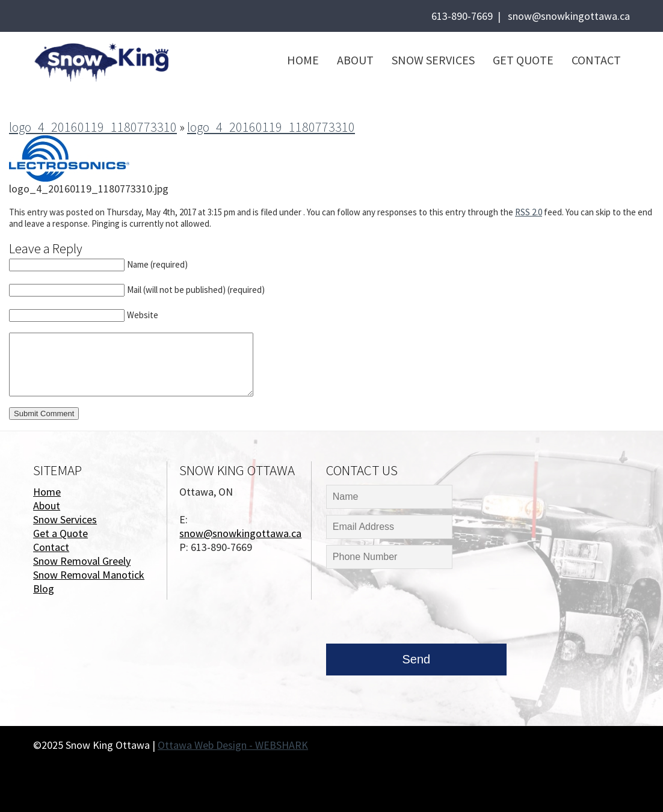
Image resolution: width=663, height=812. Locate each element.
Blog (44, 589)
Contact (596, 60)
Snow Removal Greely (82, 561)
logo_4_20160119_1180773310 (93, 127)
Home (303, 60)
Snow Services (433, 60)
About (355, 60)
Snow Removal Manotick (89, 575)
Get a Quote (60, 533)
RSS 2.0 (529, 212)
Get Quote (523, 60)
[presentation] (418, 609)
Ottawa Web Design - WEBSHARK (233, 745)
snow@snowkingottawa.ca (569, 16)
